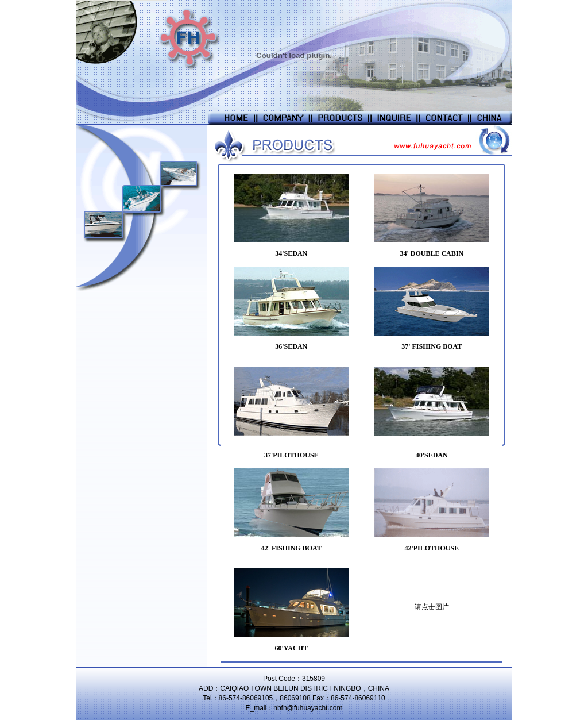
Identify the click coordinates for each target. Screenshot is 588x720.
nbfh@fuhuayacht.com (308, 708)
